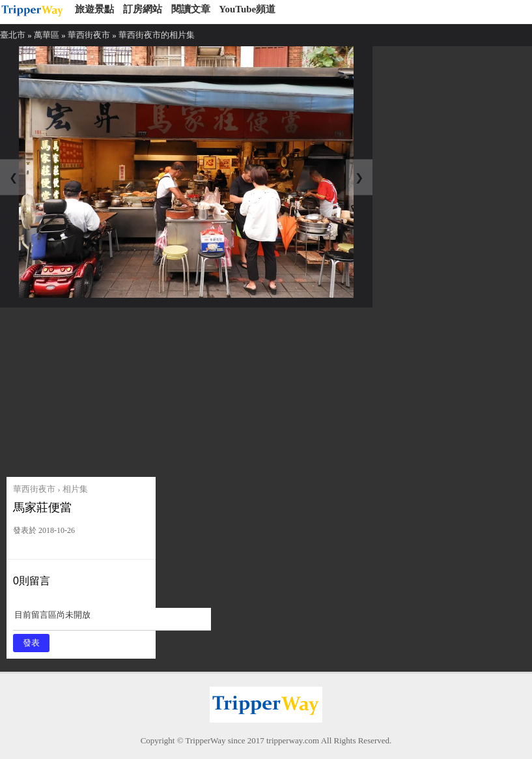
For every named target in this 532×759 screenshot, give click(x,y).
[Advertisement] (106, 389)
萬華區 (47, 35)
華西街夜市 (89, 35)
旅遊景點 (94, 9)
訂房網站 (143, 9)
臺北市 (13, 35)
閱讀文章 (191, 9)
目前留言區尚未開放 (112, 619)
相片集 (75, 489)
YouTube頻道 (247, 9)
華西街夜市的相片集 (157, 35)
